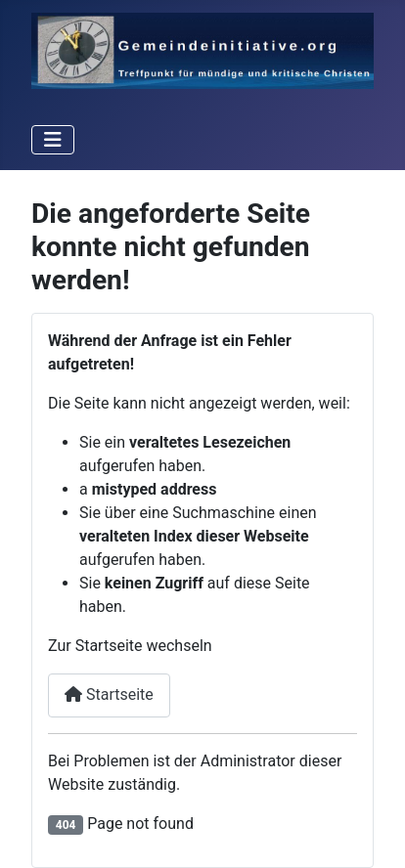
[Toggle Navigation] (53, 140)
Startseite (109, 694)
